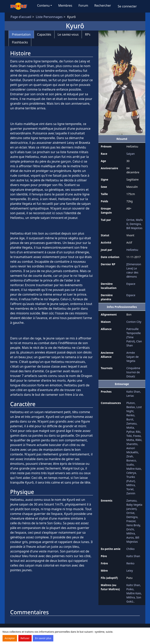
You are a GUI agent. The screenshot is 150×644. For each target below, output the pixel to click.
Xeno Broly (133, 525)
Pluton (131, 403)
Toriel (130, 489)
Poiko (130, 589)
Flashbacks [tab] (20, 42)
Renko (130, 415)
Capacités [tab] (44, 34)
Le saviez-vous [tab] (68, 34)
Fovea (137, 436)
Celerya (131, 473)
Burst (130, 419)
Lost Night (134, 409)
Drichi (130, 529)
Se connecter (127, 6)
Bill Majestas (134, 228)
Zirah (130, 456)
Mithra (131, 485)
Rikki (139, 440)
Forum (83, 5)
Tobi (129, 436)
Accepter (10, 638)
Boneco (131, 460)
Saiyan (131, 154)
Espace (131, 284)
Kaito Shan (133, 392)
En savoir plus (43, 638)
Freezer (131, 521)
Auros (130, 537)
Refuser (25, 638)
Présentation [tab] (21, 34)
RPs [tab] (88, 34)
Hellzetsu (132, 250)
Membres (65, 5)
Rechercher (103, 5)
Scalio (130, 465)
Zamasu (131, 423)
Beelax (131, 407)
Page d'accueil (21, 17)
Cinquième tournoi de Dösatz (133, 372)
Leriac (130, 396)
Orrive (130, 220)
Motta (130, 428)
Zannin (131, 493)
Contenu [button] (43, 5)
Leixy (130, 571)
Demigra (135, 224)
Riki (138, 432)
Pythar (130, 432)
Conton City (134, 322)
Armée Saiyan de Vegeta (133, 357)
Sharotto (132, 444)
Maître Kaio (134, 469)
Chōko (130, 549)
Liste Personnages (49, 17)
